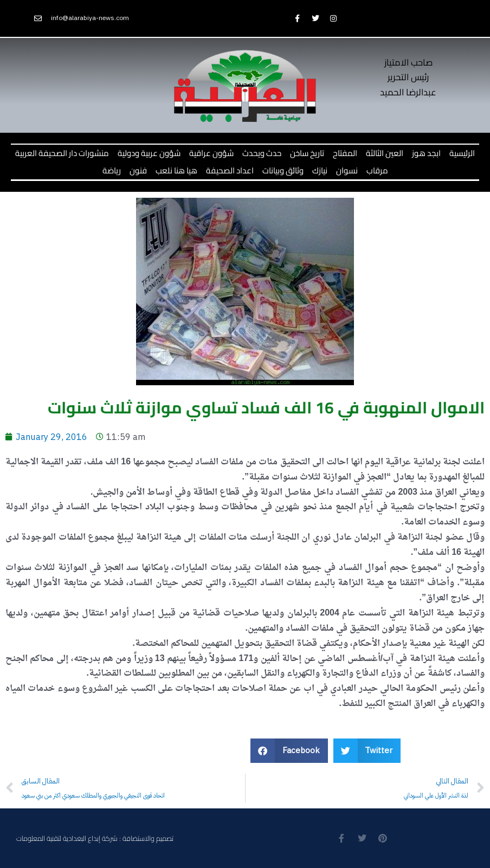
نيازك (320, 170)
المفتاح (345, 153)
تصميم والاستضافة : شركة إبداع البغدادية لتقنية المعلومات (95, 838)
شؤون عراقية (211, 153)
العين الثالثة (385, 153)
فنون (138, 170)
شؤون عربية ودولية (149, 153)
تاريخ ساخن (307, 153)
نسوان (347, 170)
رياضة (112, 170)
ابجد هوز (426, 153)
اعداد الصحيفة (230, 170)
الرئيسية (462, 153)
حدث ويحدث (262, 153)
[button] (289, 751)
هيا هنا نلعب (176, 170)
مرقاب (377, 170)
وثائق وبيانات (283, 170)
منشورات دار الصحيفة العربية (62, 153)
